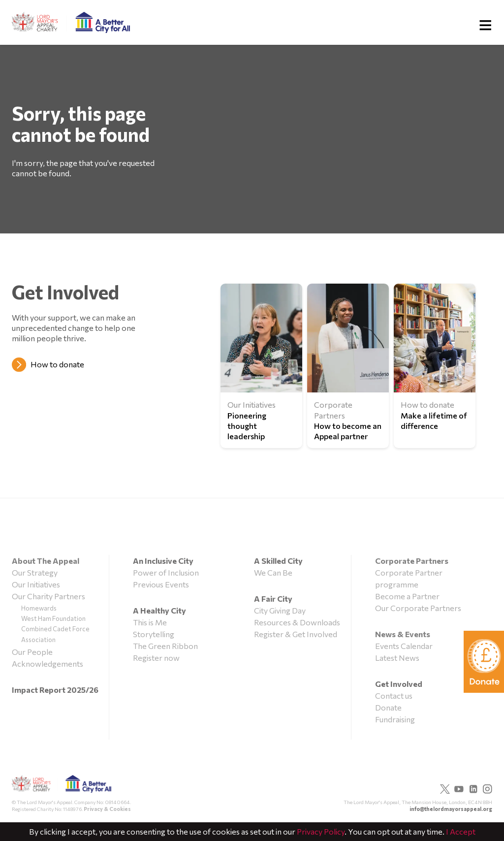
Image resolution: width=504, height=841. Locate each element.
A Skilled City (278, 561)
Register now (156, 658)
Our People (32, 652)
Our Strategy (35, 572)
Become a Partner (407, 596)
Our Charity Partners (48, 596)
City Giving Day (280, 610)
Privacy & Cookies (107, 809)
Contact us (394, 695)
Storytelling (154, 634)
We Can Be (273, 572)
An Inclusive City (163, 561)
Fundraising (395, 719)
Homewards (39, 608)
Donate (388, 707)
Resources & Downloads (297, 622)
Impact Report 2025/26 (55, 690)
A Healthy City (159, 610)
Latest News (397, 658)
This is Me (150, 622)
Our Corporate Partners (418, 608)
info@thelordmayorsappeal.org (451, 809)
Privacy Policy (321, 831)
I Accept (461, 831)
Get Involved (399, 684)
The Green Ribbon (165, 646)
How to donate (57, 364)
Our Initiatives (36, 584)
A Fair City (273, 598)
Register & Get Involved (296, 634)
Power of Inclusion (166, 572)
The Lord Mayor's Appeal (62, 787)
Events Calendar (404, 646)
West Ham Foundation (53, 618)
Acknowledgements (47, 663)
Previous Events (161, 584)
